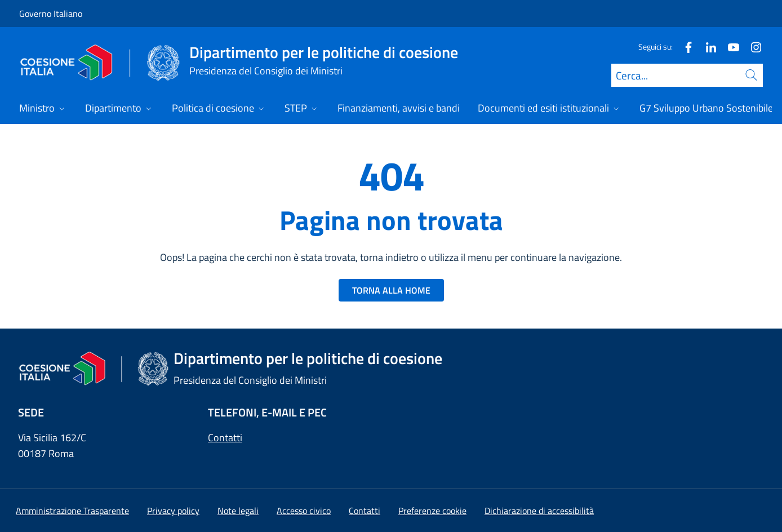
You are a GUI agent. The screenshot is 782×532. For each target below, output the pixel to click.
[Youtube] (729, 46)
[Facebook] (684, 46)
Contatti (225, 438)
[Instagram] (752, 46)
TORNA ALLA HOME (391, 290)
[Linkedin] (707, 46)
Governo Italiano (51, 14)
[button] (432, 511)
